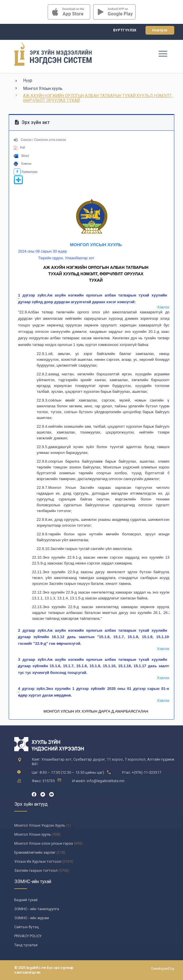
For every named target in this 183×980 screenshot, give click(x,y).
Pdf (19, 148)
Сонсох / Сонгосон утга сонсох (40, 140)
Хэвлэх (23, 164)
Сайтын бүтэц (26, 927)
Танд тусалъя (26, 945)
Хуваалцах (26, 172)
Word (21, 156)
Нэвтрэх (160, 30)
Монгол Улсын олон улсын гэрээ (44, 843)
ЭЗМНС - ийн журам (32, 918)
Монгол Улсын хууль (43, 88)
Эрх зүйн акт (32, 122)
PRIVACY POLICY (28, 936)
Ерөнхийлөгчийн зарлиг (35, 852)
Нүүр (28, 80)
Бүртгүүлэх (125, 30)
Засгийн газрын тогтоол (36, 870)
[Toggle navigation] (163, 54)
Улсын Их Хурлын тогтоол (38, 861)
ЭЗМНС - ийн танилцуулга (37, 909)
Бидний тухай (26, 900)
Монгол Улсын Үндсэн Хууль (40, 825)
